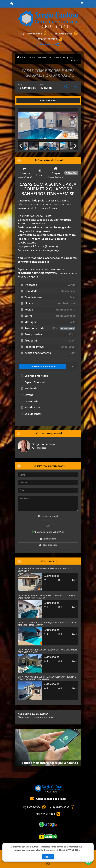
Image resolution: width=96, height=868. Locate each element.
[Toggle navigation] (82, 4)
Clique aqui (24, 717)
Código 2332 (68, 57)
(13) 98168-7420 (48, 39)
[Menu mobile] (12, 4)
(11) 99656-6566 (33, 34)
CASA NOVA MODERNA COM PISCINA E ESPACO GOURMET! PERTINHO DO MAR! (47, 651)
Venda (32, 57)
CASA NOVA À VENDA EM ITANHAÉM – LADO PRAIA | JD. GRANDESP (46, 570)
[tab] (27, 101)
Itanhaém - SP (45, 57)
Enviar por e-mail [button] (48, 516)
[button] (22, 125)
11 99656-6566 (39, 448)
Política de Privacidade (68, 850)
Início (21, 57)
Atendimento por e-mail (48, 799)
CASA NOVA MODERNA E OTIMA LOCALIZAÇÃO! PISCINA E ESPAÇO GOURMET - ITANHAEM (47, 678)
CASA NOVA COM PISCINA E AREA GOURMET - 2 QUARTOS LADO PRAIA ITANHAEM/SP (47, 597)
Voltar (75, 60)
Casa (57, 57)
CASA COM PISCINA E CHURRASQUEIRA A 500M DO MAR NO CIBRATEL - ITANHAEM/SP (48, 624)
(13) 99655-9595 (63, 34)
